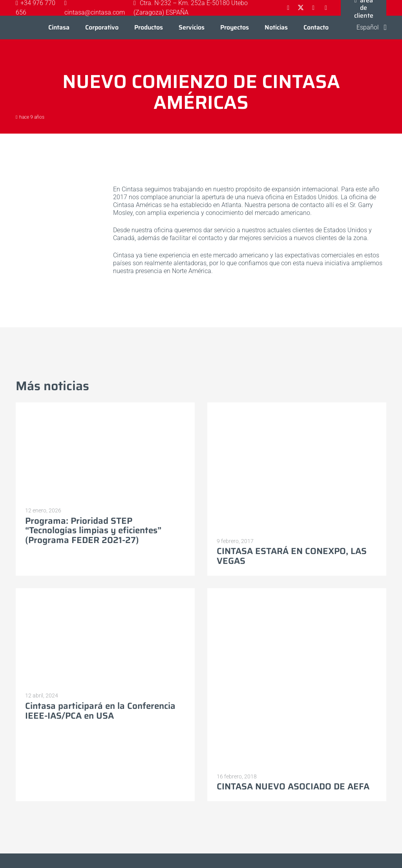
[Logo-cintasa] (23, 28)
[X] (301, 8)
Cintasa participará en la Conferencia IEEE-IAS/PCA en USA (100, 711)
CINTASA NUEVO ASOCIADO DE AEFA (293, 787)
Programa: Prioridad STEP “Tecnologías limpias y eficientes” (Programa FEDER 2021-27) (93, 530)
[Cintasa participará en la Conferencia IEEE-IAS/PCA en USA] (105, 592)
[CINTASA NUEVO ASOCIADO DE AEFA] (297, 592)
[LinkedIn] (313, 8)
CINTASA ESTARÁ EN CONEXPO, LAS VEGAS (292, 556)
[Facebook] (288, 8)
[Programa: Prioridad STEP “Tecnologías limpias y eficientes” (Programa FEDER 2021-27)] (105, 406)
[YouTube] (326, 8)
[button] (366, 28)
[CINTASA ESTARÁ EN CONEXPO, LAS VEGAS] (297, 406)
